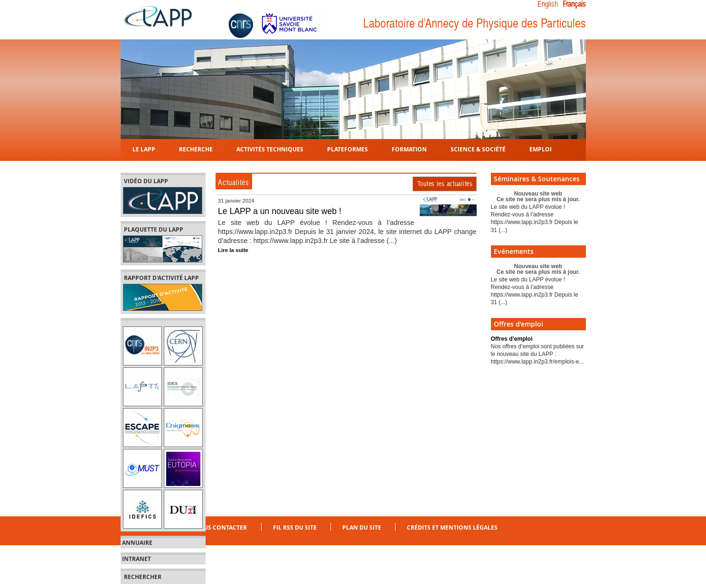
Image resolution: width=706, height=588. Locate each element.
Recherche (196, 149)
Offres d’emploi (512, 339)
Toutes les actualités (445, 184)
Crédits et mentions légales (452, 527)
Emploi (541, 149)
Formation (409, 149)
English (548, 4)
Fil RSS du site (295, 527)
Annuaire (137, 543)
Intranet (136, 559)
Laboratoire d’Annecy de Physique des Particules (475, 23)
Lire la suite (233, 250)
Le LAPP (144, 149)
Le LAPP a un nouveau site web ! (280, 211)
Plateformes (348, 149)
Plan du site (362, 527)
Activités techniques (270, 149)
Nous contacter (221, 527)
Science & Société (478, 149)
